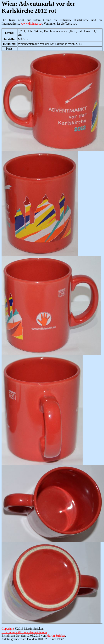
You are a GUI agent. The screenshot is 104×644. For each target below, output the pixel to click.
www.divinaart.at (32, 24)
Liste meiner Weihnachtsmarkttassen (24, 632)
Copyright (8, 629)
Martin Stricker (56, 636)
